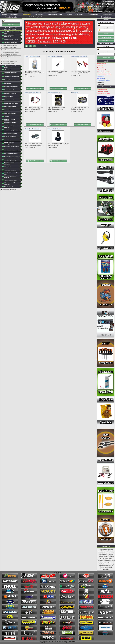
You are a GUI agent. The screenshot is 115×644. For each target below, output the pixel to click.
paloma (104, 562)
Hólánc (101, 555)
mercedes (112, 560)
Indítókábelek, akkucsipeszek (10, 50)
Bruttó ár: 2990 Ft (30, 77)
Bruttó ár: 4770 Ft (30, 111)
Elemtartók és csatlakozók (9, 47)
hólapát (105, 555)
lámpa (105, 560)
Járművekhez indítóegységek (10, 61)
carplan (108, 551)
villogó (110, 568)
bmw (104, 551)
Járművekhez (6, 59)
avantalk (100, 551)
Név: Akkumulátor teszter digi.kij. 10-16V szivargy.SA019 (58, 144)
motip (100, 562)
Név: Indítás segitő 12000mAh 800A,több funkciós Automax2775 (34, 144)
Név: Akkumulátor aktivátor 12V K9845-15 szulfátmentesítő (34, 108)
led (108, 560)
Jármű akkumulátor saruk (9, 57)
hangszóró (111, 555)
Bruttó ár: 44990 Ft (30, 148)
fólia (110, 553)
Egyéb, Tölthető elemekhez (10, 45)
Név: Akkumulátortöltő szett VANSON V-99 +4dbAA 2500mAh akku (34, 73)
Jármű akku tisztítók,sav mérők (11, 52)
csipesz (113, 551)
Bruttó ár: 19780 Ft (76, 111)
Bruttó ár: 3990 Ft (53, 148)
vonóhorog (106, 569)
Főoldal (25, 17)
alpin (107, 549)
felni (113, 553)
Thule (106, 568)
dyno (107, 553)
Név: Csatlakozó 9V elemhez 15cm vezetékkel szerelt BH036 (57, 72)
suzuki (104, 566)
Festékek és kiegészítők (9, 189)
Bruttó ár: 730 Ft (52, 111)
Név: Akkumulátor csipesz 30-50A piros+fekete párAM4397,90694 (81, 72)
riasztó (112, 562)
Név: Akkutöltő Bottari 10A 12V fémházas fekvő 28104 (80, 108)
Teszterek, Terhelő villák (9, 64)
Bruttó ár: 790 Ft (76, 75)
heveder (101, 556)
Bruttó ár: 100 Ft (52, 75)
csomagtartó (102, 553)
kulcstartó (100, 560)
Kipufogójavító (103, 564)
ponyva (108, 562)
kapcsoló (111, 556)
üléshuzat (102, 549)
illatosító (106, 556)
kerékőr (102, 558)
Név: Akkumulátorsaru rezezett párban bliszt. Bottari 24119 (56, 108)
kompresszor (108, 558)
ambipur (111, 549)
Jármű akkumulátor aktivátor (10, 54)
